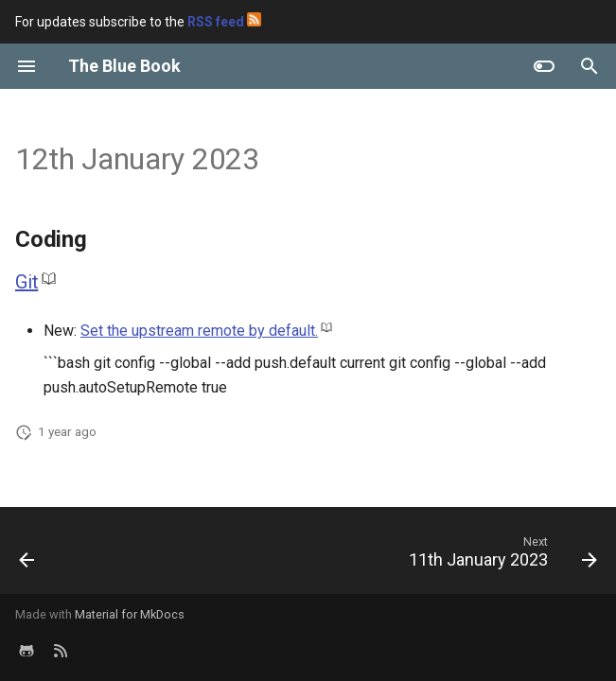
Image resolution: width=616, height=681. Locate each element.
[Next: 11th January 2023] (499, 556)
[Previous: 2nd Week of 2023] (28, 556)
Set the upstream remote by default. (199, 331)
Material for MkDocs (130, 614)
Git (26, 282)
